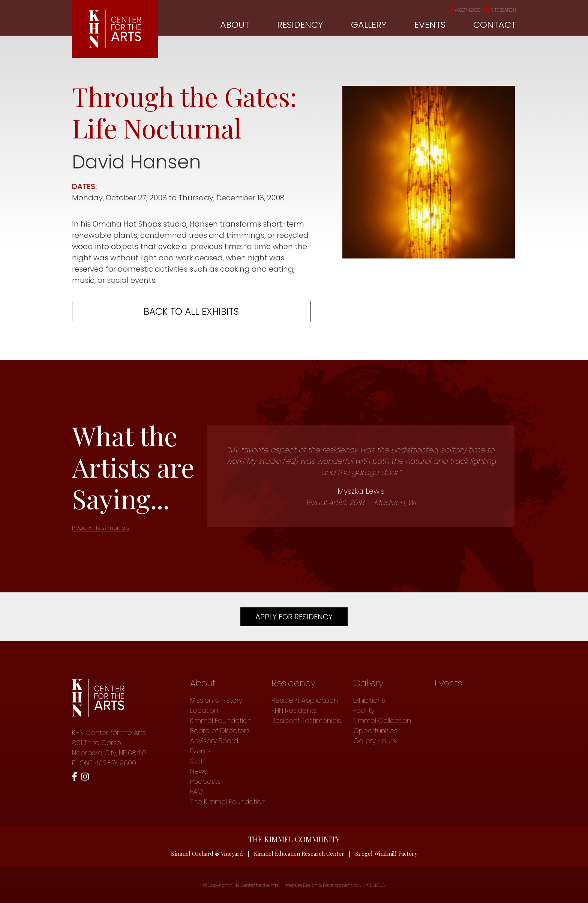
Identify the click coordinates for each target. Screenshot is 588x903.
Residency (300, 25)
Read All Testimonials (101, 528)
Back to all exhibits (191, 312)
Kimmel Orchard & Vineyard (207, 853)
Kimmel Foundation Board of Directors (221, 726)
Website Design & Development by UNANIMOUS (335, 885)
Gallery (369, 25)
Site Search (498, 10)
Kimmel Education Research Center (299, 853)
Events (430, 25)
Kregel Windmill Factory (387, 853)
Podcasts (205, 781)
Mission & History (216, 700)
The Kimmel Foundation (228, 802)
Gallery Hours (375, 741)
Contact (495, 25)
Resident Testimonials (306, 720)
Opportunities (375, 731)
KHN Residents (294, 710)
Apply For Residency (294, 617)
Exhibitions (369, 700)
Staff (198, 761)
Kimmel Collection (382, 720)
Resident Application (305, 700)
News (199, 771)
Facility (364, 710)
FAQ (196, 791)
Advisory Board (214, 741)
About (235, 25)
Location (204, 710)
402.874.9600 (456, 10)
